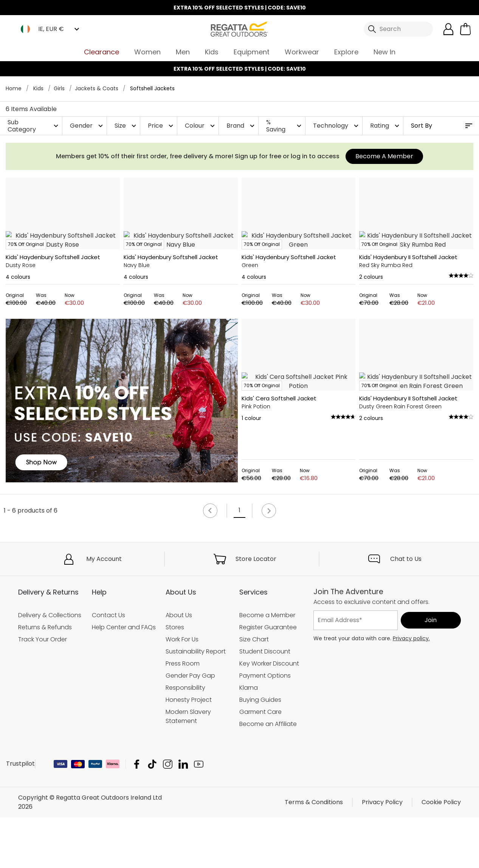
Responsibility (185, 738)
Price (161, 126)
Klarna (249, 738)
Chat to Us (406, 609)
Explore (346, 52)
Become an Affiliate (268, 774)
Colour (201, 126)
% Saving (285, 126)
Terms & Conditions (314, 853)
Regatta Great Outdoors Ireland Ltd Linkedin (183, 815)
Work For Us (182, 690)
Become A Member (384, 156)
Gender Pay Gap (190, 726)
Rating (386, 126)
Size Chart (254, 690)
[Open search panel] (398, 29)
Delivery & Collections (50, 665)
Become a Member (267, 665)
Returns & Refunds (45, 677)
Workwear (302, 52)
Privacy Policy (382, 853)
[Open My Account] (448, 29)
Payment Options (265, 726)
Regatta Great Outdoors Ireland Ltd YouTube (199, 815)
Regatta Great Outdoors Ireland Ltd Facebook (137, 815)
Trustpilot (20, 814)
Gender (87, 126)
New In (384, 52)
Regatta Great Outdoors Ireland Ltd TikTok (152, 815)
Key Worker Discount (269, 714)
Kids (212, 52)
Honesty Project (189, 750)
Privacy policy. (411, 689)
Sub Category (34, 126)
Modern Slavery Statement (188, 767)
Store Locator (256, 609)
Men (183, 52)
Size (126, 126)
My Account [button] (104, 609)
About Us (179, 665)
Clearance (102, 52)
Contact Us (109, 665)
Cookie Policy (441, 853)
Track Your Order (43, 690)
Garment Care (260, 762)
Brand (241, 126)
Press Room (183, 714)
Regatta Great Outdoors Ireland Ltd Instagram (168, 815)
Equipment (252, 52)
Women (147, 52)
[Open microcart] (465, 29)
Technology (337, 126)
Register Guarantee (268, 677)
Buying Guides (260, 750)
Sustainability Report (196, 702)
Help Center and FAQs (124, 677)
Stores (175, 677)
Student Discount (265, 702)
